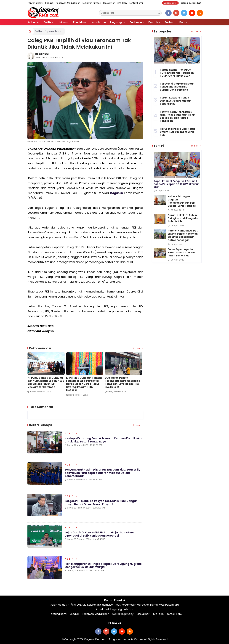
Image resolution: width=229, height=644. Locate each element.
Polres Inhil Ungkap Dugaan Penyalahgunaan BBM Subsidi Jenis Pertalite (177, 87)
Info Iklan (122, 3)
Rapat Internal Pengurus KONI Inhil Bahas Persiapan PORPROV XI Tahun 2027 (177, 73)
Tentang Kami (35, 3)
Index (138, 348)
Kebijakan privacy (91, 3)
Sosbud (169, 22)
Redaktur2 (42, 54)
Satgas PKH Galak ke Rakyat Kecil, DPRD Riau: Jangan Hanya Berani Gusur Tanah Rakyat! (101, 503)
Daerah (153, 22)
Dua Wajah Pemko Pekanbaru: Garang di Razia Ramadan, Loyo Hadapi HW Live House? (123, 382)
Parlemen (136, 22)
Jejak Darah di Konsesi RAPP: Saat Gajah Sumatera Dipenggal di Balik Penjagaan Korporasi (99, 534)
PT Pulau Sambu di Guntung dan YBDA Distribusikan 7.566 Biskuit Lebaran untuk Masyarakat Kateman (46, 382)
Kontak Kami (136, 3)
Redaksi (49, 3)
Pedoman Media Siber (68, 3)
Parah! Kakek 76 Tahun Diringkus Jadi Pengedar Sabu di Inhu (175, 101)
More (182, 22)
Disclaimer (109, 3)
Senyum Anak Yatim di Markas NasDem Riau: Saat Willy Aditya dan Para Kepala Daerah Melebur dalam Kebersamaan (103, 473)
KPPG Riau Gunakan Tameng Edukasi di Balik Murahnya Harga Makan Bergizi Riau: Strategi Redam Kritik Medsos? (84, 384)
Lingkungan (118, 22)
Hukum (62, 22)
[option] (47, 374)
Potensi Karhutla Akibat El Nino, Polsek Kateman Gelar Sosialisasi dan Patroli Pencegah (177, 116)
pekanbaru (54, 31)
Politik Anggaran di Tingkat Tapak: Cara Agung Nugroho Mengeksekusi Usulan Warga (103, 566)
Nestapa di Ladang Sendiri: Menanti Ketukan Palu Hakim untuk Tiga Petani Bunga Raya (103, 440)
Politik (47, 22)
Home (33, 22)
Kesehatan (99, 22)
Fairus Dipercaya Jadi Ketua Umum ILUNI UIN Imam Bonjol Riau (178, 132)
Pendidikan (80, 22)
